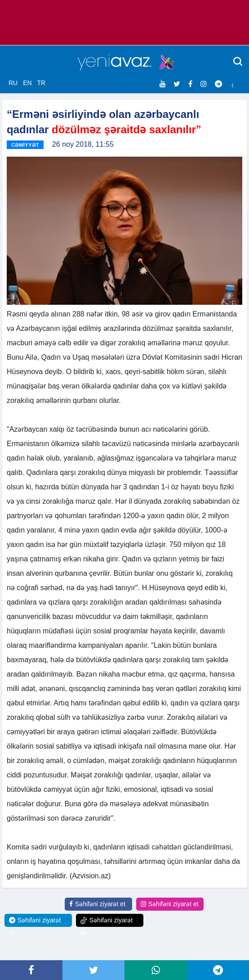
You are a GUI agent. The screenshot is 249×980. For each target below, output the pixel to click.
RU (13, 83)
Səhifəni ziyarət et (97, 904)
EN (27, 83)
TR (41, 83)
